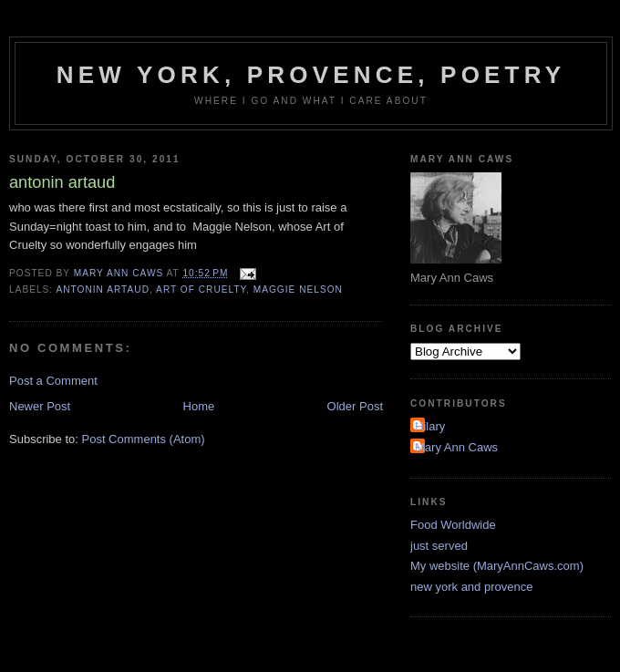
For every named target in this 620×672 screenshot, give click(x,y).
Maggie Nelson (298, 289)
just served (439, 546)
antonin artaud (103, 289)
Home (199, 406)
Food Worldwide (453, 525)
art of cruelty (201, 289)
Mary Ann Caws (456, 447)
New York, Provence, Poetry (311, 75)
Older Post (355, 406)
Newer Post (40, 406)
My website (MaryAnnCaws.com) (497, 566)
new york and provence (471, 587)
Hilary (430, 426)
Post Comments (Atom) (144, 439)
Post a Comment (53, 381)
